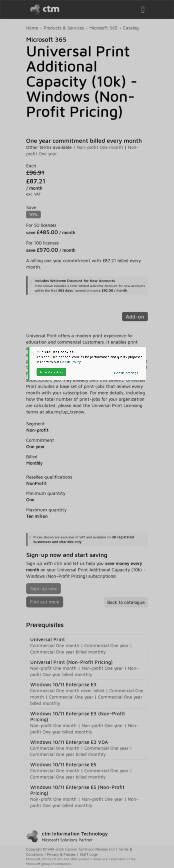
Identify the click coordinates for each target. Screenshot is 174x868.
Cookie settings (126, 373)
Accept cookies (51, 372)
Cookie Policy (70, 362)
